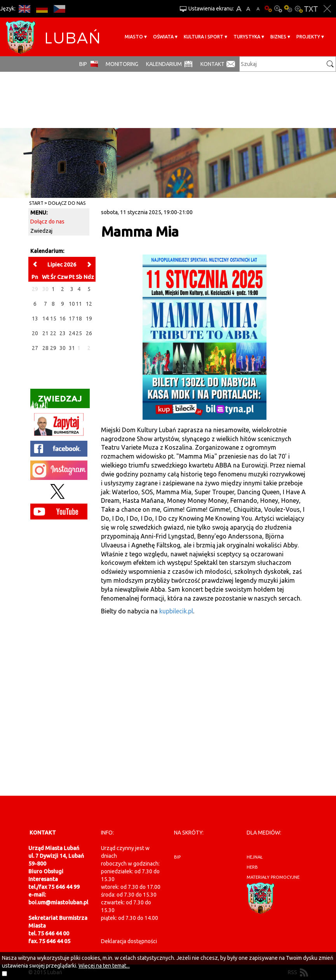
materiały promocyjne (273, 877)
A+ (239, 9)
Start (36, 203)
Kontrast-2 (298, 9)
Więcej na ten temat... (104, 966)
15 (53, 319)
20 (35, 333)
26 (89, 333)
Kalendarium (164, 64)
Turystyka (247, 37)
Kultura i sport (204, 37)
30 (63, 348)
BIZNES (278, 37)
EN (24, 9)
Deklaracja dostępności (129, 941)
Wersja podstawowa (268, 9)
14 (45, 319)
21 (45, 333)
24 (72, 333)
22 (53, 333)
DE (42, 9)
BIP (83, 64)
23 (63, 333)
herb (252, 867)
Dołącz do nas (67, 203)
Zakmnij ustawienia (327, 9)
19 (89, 319)
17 (72, 319)
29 (53, 348)
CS (59, 9)
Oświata (163, 37)
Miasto (134, 37)
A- (258, 9)
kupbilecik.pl (176, 611)
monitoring (122, 64)
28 (45, 348)
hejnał (255, 857)
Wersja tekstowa (311, 9)
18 (79, 319)
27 (35, 348)
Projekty (308, 37)
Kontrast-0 (278, 9)
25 (79, 333)
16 (63, 319)
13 (35, 319)
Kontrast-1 (288, 9)
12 (89, 304)
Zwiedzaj (41, 231)
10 (72, 304)
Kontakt (212, 64)
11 (79, 304)
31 (72, 348)
